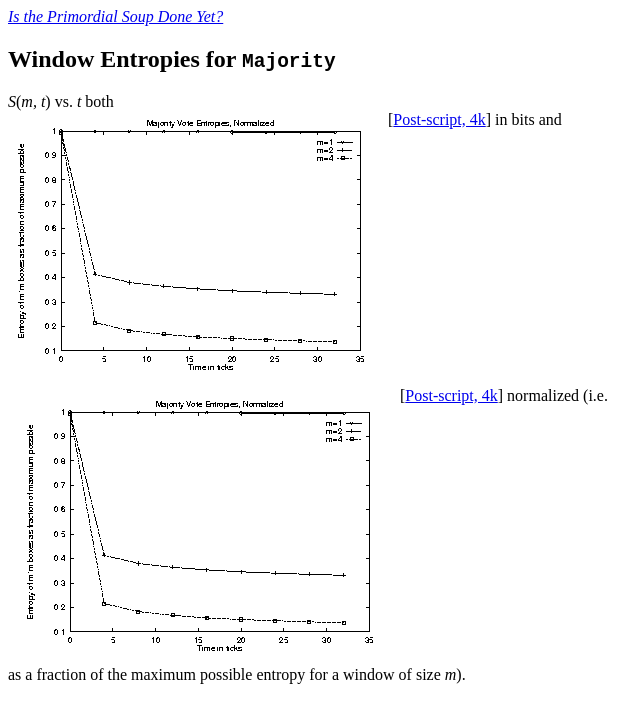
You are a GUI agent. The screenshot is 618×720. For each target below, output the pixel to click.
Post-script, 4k (439, 119)
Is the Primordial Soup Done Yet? (115, 16)
